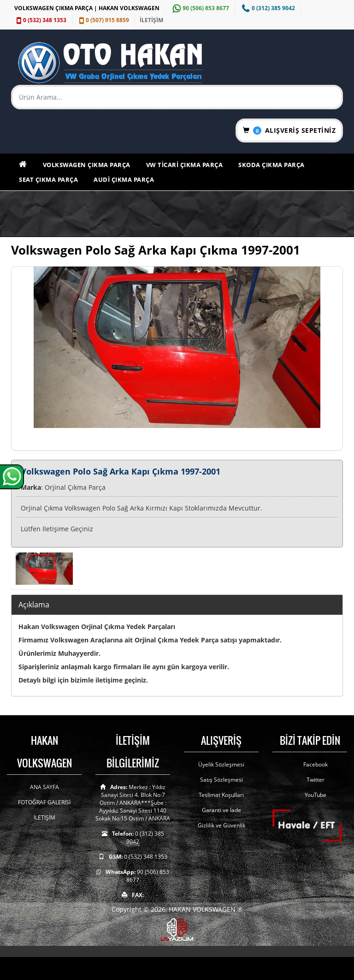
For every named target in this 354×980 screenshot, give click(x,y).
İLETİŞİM (151, 20)
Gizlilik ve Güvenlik (221, 825)
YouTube (316, 795)
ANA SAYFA (44, 787)
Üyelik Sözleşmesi (221, 764)
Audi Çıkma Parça (124, 179)
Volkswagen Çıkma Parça (87, 165)
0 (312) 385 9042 (267, 8)
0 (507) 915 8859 (103, 20)
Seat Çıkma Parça (48, 179)
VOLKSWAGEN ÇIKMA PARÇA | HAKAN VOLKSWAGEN (87, 8)
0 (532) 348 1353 (40, 20)
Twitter (316, 780)
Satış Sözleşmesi (221, 780)
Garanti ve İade (221, 810)
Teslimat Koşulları (221, 795)
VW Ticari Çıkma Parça (185, 165)
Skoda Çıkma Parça (271, 165)
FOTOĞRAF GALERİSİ (44, 802)
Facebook (316, 764)
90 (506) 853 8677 (200, 8)
